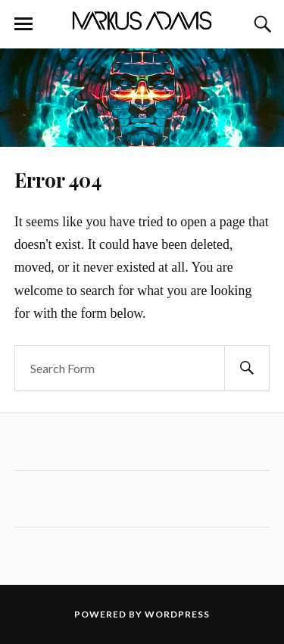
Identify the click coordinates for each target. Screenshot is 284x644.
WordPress (177, 614)
